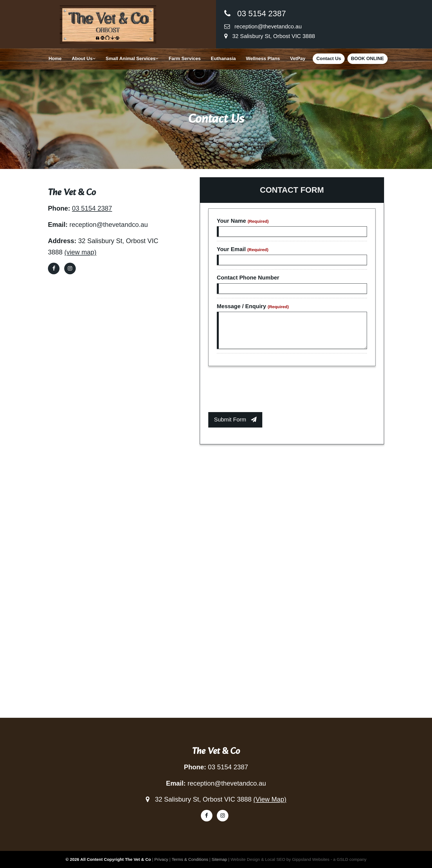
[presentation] (250, 391)
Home (55, 59)
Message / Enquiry (253, 306)
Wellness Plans (263, 59)
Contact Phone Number (248, 278)
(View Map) (270, 799)
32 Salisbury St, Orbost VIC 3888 (270, 36)
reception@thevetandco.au (263, 26)
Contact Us (329, 59)
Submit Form (235, 420)
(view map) (80, 252)
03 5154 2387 (255, 14)
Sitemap (219, 859)
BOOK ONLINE (368, 59)
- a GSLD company (349, 859)
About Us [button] (84, 59)
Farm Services (185, 59)
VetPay (298, 59)
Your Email (243, 249)
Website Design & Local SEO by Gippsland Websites (280, 859)
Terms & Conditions (190, 859)
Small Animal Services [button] (132, 59)
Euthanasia (223, 59)
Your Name (243, 221)
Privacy (161, 859)
